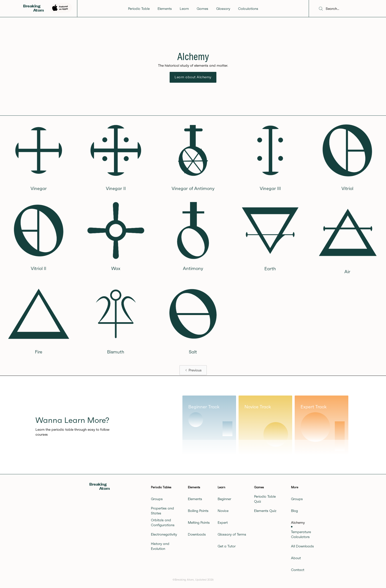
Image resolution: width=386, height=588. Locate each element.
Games (202, 9)
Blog (294, 511)
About (296, 558)
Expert (223, 523)
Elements (165, 9)
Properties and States (162, 511)
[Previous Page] (193, 370)
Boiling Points (198, 511)
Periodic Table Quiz (265, 499)
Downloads (197, 534)
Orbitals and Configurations (163, 523)
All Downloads (302, 546)
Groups (157, 499)
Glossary (223, 9)
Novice (223, 511)
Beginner (224, 499)
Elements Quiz (265, 511)
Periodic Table (139, 9)
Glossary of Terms (232, 534)
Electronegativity (164, 534)
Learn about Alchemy (193, 77)
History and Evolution (160, 546)
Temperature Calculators (301, 534)
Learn (184, 9)
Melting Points (199, 523)
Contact (298, 570)
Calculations (248, 9)
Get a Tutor (227, 546)
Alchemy (298, 523)
